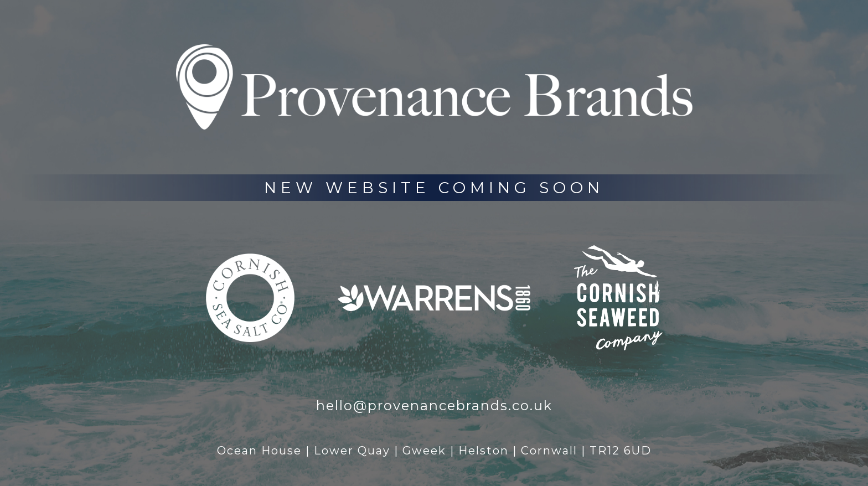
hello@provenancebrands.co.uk (434, 405)
